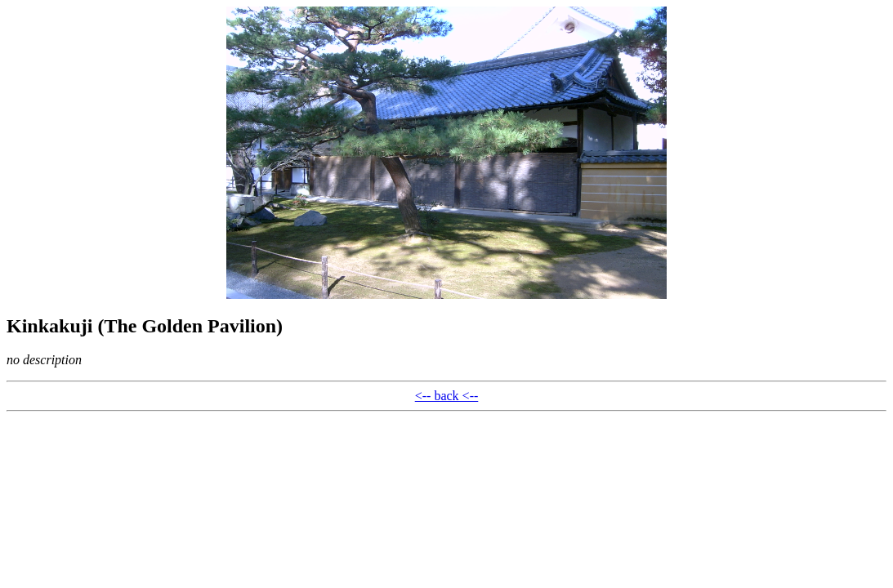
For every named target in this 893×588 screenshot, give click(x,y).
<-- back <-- (447, 396)
